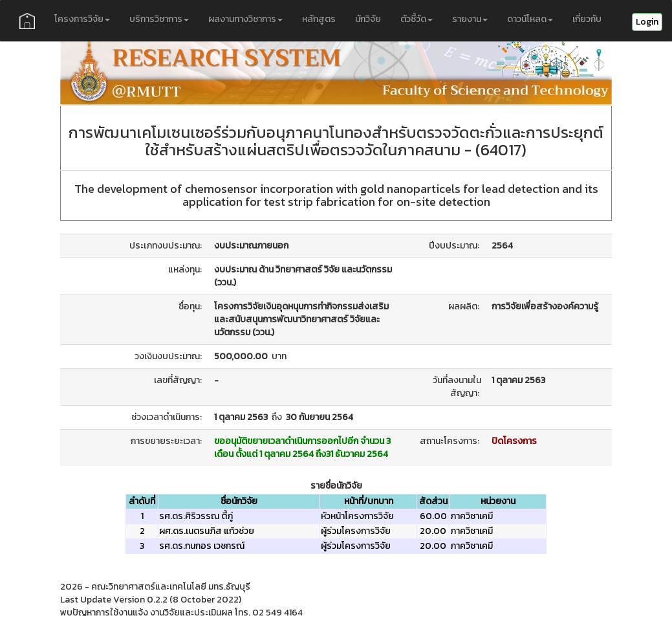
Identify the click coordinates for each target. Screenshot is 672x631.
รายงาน (470, 19)
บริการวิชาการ (159, 19)
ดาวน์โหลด (530, 19)
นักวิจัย (368, 19)
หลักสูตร (319, 19)
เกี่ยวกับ (587, 19)
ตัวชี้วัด (417, 19)
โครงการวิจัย (82, 19)
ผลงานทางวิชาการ (245, 19)
